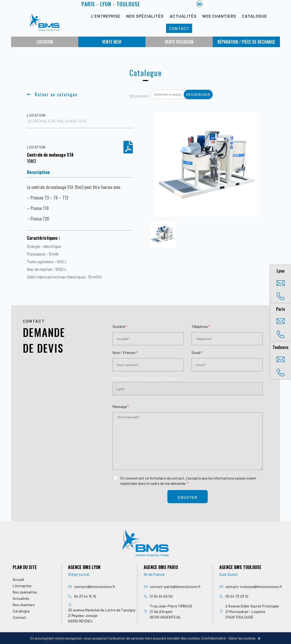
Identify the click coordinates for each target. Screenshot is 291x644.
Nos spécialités (145, 16)
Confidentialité (213, 638)
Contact (179, 28)
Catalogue (254, 16)
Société (120, 326)
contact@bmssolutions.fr (95, 586)
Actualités (183, 16)
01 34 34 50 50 (161, 596)
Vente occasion (179, 42)
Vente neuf (112, 42)
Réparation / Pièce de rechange (246, 42)
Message (121, 406)
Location (45, 42)
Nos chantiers (219, 16)
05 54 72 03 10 (237, 596)
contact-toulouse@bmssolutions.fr (254, 586)
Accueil (18, 579)
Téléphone (201, 326)
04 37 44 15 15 (85, 596)
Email (197, 353)
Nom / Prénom (125, 353)
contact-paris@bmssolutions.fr (175, 586)
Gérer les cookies (242, 638)
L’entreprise (106, 16)
